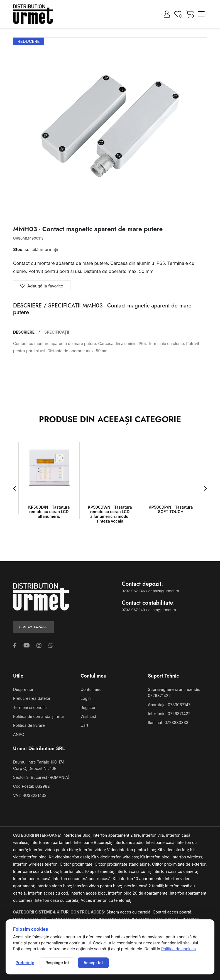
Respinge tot (57, 963)
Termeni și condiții (30, 707)
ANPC (19, 734)
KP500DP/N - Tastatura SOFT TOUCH (171, 509)
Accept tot (93, 963)
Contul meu (91, 689)
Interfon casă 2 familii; (144, 886)
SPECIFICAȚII (57, 332)
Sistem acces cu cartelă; (130, 912)
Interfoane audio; (129, 842)
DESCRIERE (24, 332)
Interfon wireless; (187, 857)
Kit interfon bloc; (156, 857)
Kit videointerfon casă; (70, 857)
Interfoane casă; (161, 842)
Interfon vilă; (154, 835)
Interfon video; (93, 850)
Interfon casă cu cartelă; (58, 900)
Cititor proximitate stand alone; (123, 864)
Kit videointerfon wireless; (116, 857)
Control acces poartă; (173, 912)
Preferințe (25, 963)
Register (88, 707)
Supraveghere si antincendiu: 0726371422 (175, 692)
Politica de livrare (29, 725)
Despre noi (23, 689)
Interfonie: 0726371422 (169, 714)
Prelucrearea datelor (32, 698)
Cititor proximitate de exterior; (179, 864)
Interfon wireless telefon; (36, 864)
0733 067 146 (133, 591)
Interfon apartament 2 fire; (118, 835)
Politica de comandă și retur (39, 716)
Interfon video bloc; (55, 886)
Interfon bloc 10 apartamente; (88, 871)
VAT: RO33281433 (30, 795)
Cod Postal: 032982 (31, 786)
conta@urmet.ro (162, 610)
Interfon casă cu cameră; (175, 871)
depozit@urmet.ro (164, 591)
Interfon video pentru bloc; (54, 850)
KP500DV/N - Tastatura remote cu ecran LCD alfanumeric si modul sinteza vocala (110, 514)
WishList (88, 716)
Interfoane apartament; (52, 842)
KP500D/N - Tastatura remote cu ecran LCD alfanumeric (49, 512)
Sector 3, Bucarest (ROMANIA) (41, 777)
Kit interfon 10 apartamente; (139, 879)
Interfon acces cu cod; (49, 893)
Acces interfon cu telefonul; (106, 900)
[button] (14, 488)
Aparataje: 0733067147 (169, 705)
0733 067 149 (133, 610)
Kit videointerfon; (174, 850)
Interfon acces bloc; (89, 893)
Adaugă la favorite (42, 286)
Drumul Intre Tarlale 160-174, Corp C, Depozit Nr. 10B (39, 765)
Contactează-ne (33, 627)
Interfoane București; (94, 842)
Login (86, 698)
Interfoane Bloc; (78, 835)
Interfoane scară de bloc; (37, 871)
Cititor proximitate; (77, 864)
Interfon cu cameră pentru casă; (83, 879)
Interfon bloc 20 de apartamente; (139, 893)
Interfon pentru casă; (33, 879)
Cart (84, 725)
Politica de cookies (179, 949)
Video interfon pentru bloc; (132, 850)
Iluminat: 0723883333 (168, 722)
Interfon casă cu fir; (134, 871)
